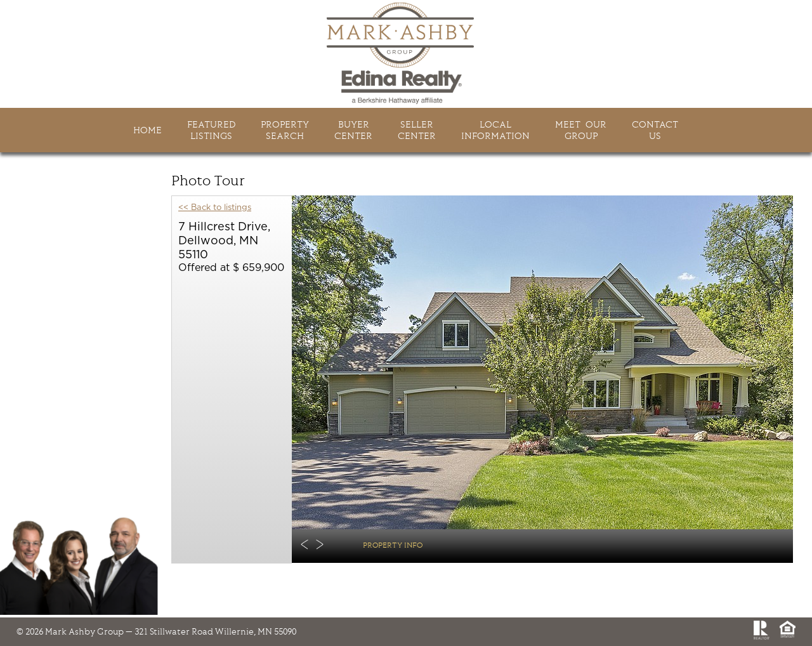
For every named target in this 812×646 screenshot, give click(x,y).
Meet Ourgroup (581, 130)
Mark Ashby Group (406, 53)
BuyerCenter (353, 130)
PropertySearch (285, 130)
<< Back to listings (215, 208)
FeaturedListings (211, 130)
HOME (147, 130)
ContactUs (655, 130)
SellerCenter (417, 130)
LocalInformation (495, 130)
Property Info (393, 545)
